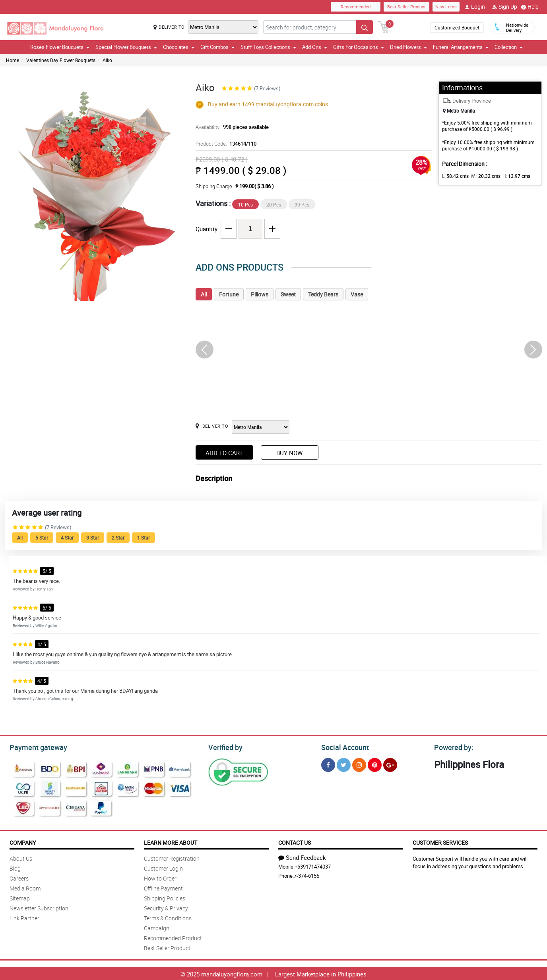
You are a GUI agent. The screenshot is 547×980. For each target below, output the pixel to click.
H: (510, 176)
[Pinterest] (375, 764)
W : (482, 176)
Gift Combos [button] (217, 47)
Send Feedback (302, 856)
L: (454, 176)
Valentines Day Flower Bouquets (61, 60)
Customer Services (440, 841)
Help (530, 7)
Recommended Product (173, 937)
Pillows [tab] (260, 294)
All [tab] (204, 294)
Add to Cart (224, 453)
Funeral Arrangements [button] (461, 47)
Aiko (107, 60)
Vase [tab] (357, 294)
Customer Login (163, 867)
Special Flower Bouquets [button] (126, 47)
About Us (21, 857)
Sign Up (505, 7)
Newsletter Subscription (39, 907)
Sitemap (20, 897)
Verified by (224, 746)
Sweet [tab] (288, 294)
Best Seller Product (406, 7)
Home (13, 60)
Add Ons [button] (315, 47)
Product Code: (225, 144)
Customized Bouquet (457, 27)
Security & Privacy (166, 907)
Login (475, 7)
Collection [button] (509, 47)
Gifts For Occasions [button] (359, 47)
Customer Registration (172, 857)
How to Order (160, 877)
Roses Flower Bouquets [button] (60, 47)
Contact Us (295, 841)
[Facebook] (328, 764)
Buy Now (289, 453)
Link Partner (24, 917)
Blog (15, 867)
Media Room (25, 887)
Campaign (157, 927)
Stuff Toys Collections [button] (268, 47)
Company (23, 841)
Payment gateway (35, 746)
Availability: (230, 127)
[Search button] (365, 27)
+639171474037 (313, 865)
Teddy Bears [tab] (323, 294)
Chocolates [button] (179, 47)
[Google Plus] (390, 764)
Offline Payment (163, 887)
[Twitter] (344, 764)
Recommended (356, 7)
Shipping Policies (165, 897)
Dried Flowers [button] (408, 47)
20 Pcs (274, 205)
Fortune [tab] (229, 294)
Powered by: (452, 746)
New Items (446, 7)
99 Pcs (302, 205)
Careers (19, 877)
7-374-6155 (306, 875)
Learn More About (171, 841)
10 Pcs (245, 205)
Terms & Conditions (168, 917)
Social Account (343, 746)
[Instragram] (359, 764)
